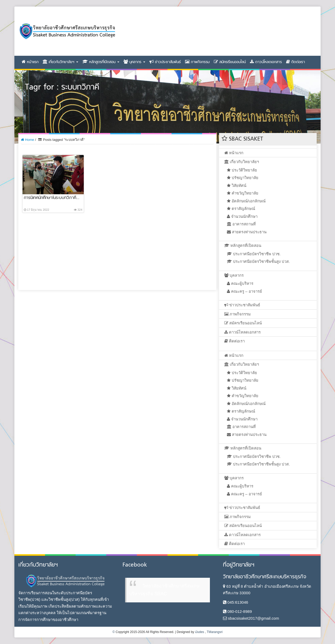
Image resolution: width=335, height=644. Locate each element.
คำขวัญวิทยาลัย (243, 193)
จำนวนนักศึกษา (242, 216)
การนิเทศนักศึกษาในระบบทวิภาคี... (52, 198)
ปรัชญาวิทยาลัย (243, 178)
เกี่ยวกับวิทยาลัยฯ (60, 62)
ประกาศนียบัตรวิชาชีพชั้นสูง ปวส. (258, 261)
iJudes (200, 632)
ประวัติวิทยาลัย (242, 170)
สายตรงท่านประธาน (247, 232)
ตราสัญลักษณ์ (241, 209)
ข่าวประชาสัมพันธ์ (165, 62)
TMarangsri (215, 632)
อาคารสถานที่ (241, 224)
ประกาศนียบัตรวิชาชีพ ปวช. (254, 254)
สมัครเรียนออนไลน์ (230, 62)
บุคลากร (134, 62)
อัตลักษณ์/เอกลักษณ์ (246, 201)
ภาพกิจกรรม (197, 62)
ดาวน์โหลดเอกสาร (266, 62)
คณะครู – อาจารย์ (244, 291)
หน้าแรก (30, 62)
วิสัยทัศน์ (237, 185)
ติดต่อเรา (295, 62)
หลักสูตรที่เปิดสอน (101, 62)
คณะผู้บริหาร (240, 283)
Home (27, 140)
